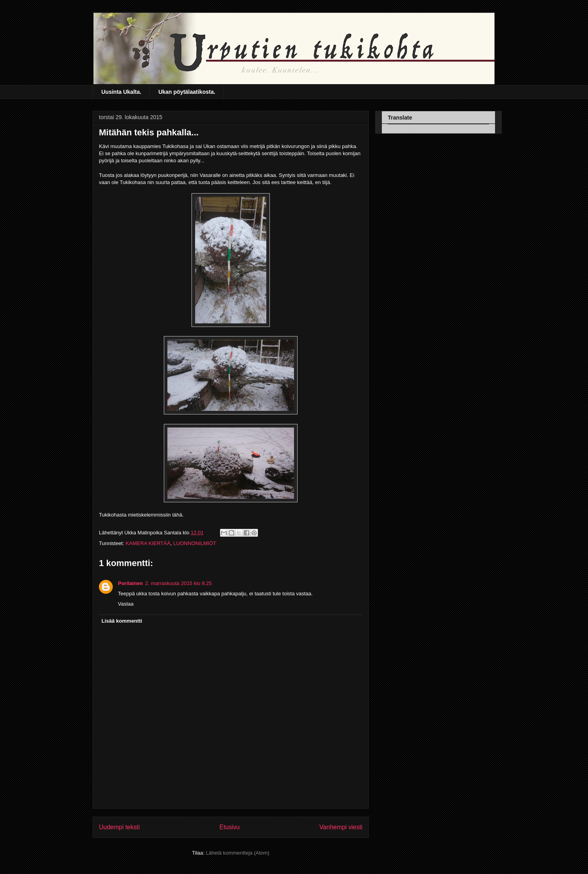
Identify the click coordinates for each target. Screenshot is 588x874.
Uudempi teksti (119, 827)
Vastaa (126, 604)
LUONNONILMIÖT (195, 543)
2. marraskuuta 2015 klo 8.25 (178, 583)
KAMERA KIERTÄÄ (148, 543)
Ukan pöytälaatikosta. (187, 92)
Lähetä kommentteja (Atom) (237, 853)
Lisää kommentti (122, 621)
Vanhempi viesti (341, 827)
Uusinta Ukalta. (121, 92)
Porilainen (130, 583)
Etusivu (230, 827)
